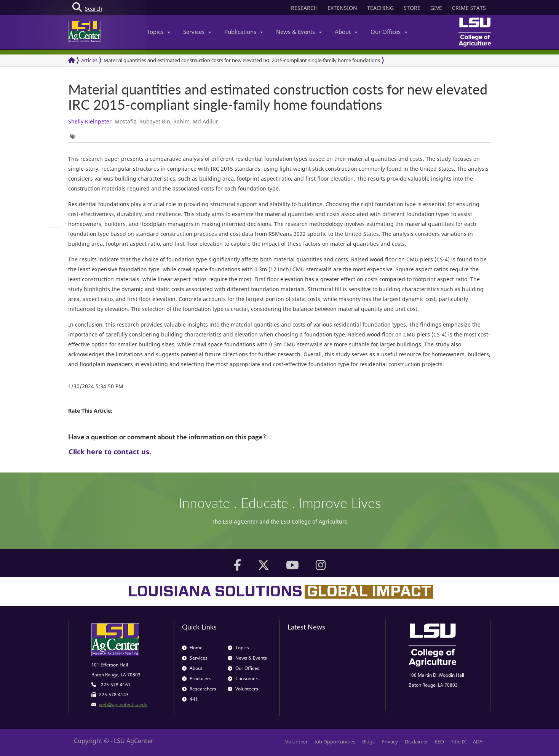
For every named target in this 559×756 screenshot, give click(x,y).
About (346, 32)
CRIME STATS (469, 8)
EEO (439, 742)
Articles (89, 60)
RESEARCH (304, 8)
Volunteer (296, 742)
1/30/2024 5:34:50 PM (96, 386)
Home (192, 648)
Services (197, 32)
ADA (478, 742)
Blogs (368, 742)
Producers (197, 678)
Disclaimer (416, 742)
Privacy (390, 742)
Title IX (458, 742)
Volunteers (243, 689)
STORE (412, 8)
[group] (75, 137)
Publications (244, 32)
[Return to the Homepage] (72, 60)
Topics (159, 32)
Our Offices (389, 32)
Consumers (244, 678)
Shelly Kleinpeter (90, 121)
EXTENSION (342, 8)
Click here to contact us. (110, 452)
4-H (190, 699)
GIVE (436, 8)
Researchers (199, 689)
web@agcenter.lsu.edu (123, 704)
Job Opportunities (335, 742)
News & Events (299, 32)
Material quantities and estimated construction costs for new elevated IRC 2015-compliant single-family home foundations (242, 60)
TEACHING (380, 8)
